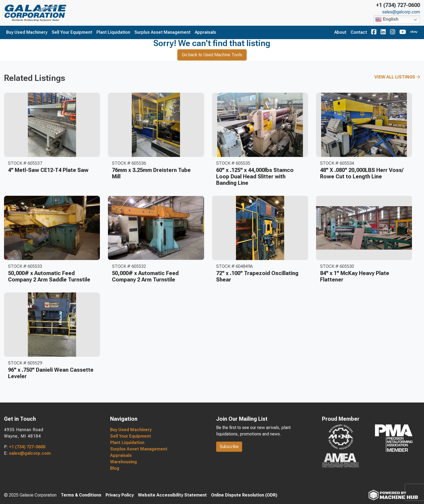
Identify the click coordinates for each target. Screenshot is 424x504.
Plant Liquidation (113, 32)
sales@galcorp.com (401, 12)
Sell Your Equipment (72, 32)
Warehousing (123, 462)
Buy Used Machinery (27, 32)
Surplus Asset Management (162, 32)
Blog (115, 468)
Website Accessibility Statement (172, 495)
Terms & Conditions (81, 495)
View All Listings (397, 77)
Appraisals (205, 32)
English (387, 20)
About (340, 32)
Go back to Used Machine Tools (212, 55)
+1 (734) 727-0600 (398, 5)
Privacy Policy (120, 495)
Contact (359, 32)
